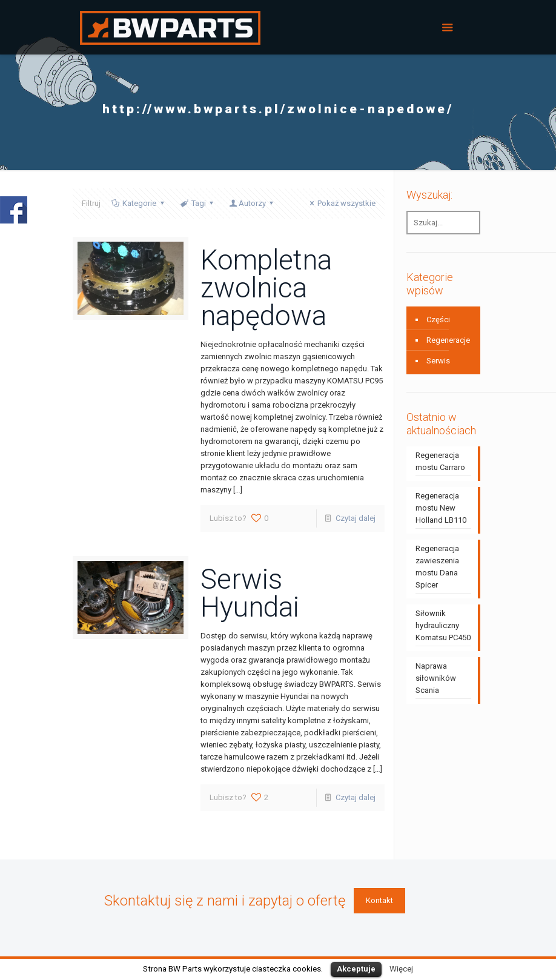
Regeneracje (448, 340)
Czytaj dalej (356, 518)
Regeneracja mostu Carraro (440, 461)
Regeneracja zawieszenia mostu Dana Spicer (437, 567)
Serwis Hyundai (250, 593)
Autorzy (252, 203)
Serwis (438, 361)
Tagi (198, 203)
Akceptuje (356, 969)
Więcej (401, 969)
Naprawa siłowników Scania (436, 678)
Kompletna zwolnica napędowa (266, 288)
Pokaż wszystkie (341, 203)
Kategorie (138, 203)
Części (438, 319)
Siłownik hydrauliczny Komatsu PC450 (443, 625)
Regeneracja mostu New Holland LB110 (441, 508)
